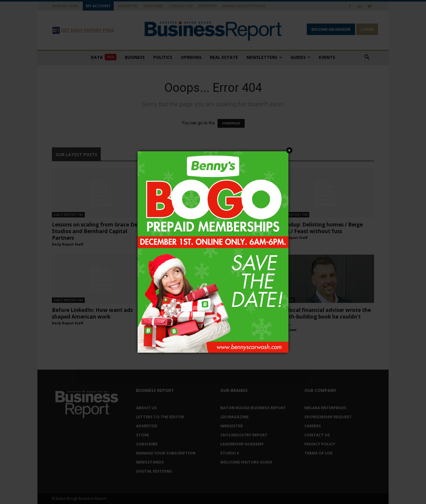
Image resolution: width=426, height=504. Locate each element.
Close (289, 150)
